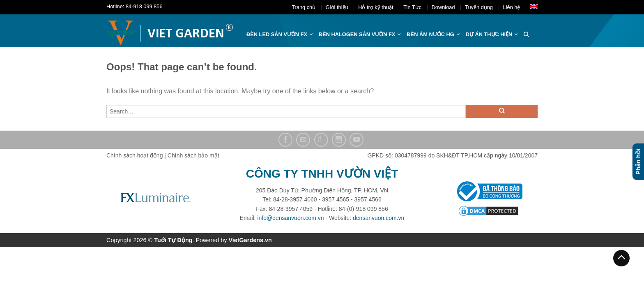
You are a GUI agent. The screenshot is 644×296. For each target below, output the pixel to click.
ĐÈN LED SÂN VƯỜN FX (277, 34)
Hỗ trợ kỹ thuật (376, 7)
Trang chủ (304, 7)
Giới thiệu (337, 7)
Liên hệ (512, 7)
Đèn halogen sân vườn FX (357, 34)
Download (443, 7)
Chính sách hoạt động (135, 155)
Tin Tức (412, 7)
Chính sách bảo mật (193, 155)
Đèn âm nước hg (430, 34)
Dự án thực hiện (489, 34)
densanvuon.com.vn (378, 218)
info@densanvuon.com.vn (290, 218)
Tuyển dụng (479, 7)
